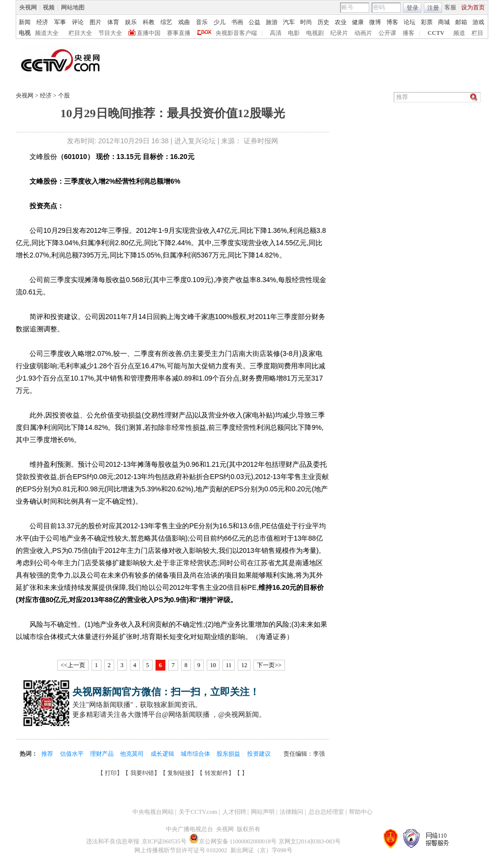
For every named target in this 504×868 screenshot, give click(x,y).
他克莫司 (133, 754)
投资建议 (259, 754)
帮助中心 (361, 812)
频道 (459, 33)
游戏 (478, 22)
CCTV (436, 33)
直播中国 (149, 33)
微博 (375, 22)
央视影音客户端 (236, 33)
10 (213, 665)
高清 (276, 33)
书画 (237, 22)
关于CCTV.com (198, 812)
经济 (42, 22)
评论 (78, 22)
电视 (25, 33)
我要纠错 (142, 773)
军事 (60, 22)
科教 (149, 22)
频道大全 (47, 33)
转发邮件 (217, 773)
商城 (444, 22)
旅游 (272, 22)
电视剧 (315, 33)
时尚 (306, 22)
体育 (113, 22)
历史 (323, 22)
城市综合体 (196, 754)
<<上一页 (73, 665)
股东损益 (229, 754)
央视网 (28, 7)
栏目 (477, 33)
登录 (412, 8)
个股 (63, 96)
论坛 (409, 22)
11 (229, 665)
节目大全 (110, 33)
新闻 (25, 22)
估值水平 (73, 754)
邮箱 (461, 22)
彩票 (427, 22)
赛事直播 (179, 33)
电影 (294, 33)
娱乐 (131, 22)
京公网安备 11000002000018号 (233, 841)
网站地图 (73, 7)
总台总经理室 (326, 812)
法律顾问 (291, 812)
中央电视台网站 (153, 812)
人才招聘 (234, 812)
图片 (95, 22)
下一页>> (269, 665)
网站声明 (263, 812)
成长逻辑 (163, 754)
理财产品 (103, 754)
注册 (433, 8)
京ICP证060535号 (164, 841)
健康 (358, 22)
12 (244, 665)
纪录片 (339, 33)
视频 (49, 7)
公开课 (387, 33)
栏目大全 (80, 33)
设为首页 (473, 7)
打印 (111, 773)
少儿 (220, 22)
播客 (409, 33)
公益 (254, 22)
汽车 (289, 22)
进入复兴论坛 (195, 141)
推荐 (48, 754)
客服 (450, 7)
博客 (392, 22)
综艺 (166, 22)
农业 (341, 22)
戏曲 (184, 22)
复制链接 (179, 773)
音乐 (202, 22)
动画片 (363, 33)
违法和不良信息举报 (113, 841)
